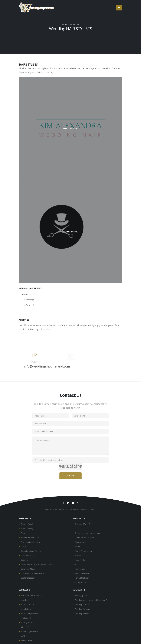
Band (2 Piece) (27, 528)
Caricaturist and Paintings (32, 550)
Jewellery (25, 598)
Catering (25, 559)
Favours (78, 546)
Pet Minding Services (30, 611)
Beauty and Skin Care (30, 537)
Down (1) (30, 305)
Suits (23, 632)
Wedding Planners (83, 606)
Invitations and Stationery (32, 593)
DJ (76, 528)
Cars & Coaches (28, 554)
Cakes (24, 546)
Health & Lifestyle (82, 572)
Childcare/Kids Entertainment (34, 572)
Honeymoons (81, 580)
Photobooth (26, 615)
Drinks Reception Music (85, 537)
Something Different (30, 628)
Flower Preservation (84, 550)
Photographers (28, 619)
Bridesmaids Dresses (31, 541)
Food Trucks (80, 559)
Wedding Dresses (83, 602)
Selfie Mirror (26, 624)
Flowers (78, 554)
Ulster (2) (27, 294)
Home (64, 24)
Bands (24, 533)
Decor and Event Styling (85, 524)
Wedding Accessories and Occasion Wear (93, 598)
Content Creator (28, 576)
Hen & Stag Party (82, 576)
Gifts (77, 563)
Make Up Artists (28, 602)
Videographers (81, 593)
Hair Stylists (80, 567)
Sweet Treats (27, 637)
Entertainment (81, 541)
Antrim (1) (30, 300)
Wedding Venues (82, 611)
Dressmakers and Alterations (88, 533)
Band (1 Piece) (27, 524)
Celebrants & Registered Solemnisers (38, 563)
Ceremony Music (28, 567)
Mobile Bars (26, 606)
